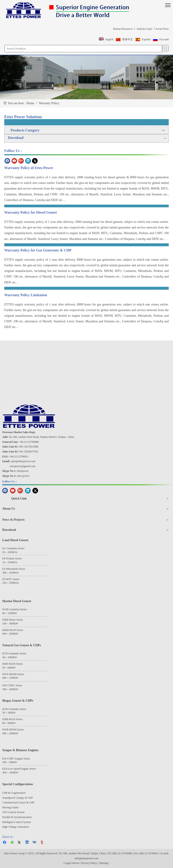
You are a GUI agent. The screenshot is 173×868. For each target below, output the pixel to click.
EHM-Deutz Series (13, 620)
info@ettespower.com (86, 858)
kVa (15, 552)
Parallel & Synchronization (17, 817)
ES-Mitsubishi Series (14, 569)
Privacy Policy (90, 863)
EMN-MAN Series (13, 664)
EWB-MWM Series (13, 730)
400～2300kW (10, 678)
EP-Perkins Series (12, 558)
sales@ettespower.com (23, 461)
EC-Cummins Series (13, 548)
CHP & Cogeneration (14, 793)
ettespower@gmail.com (23, 466)
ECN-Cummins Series (14, 653)
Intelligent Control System (17, 822)
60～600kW (9, 723)
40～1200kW (10, 613)
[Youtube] (14, 161)
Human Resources (123, 29)
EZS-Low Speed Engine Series (19, 769)
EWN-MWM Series (13, 674)
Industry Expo (144, 29)
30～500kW (9, 713)
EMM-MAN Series (13, 630)
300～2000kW (10, 689)
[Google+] (21, 161)
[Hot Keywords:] (165, 48)
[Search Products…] (83, 49)
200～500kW (10, 762)
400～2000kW (10, 634)
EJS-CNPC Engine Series (16, 759)
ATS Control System (13, 812)
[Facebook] (7, 161)
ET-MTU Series (11, 579)
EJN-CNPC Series (12, 685)
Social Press (162, 29)
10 (4, 562)
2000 (10, 552)
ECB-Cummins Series (14, 709)
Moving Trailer (10, 807)
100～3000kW (10, 624)
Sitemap (104, 863)
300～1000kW (10, 773)
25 (9, 562)
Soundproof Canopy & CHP (18, 798)
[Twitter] (35, 161)
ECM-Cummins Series (15, 609)
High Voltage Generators (16, 827)
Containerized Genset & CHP (19, 802)
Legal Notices (72, 863)
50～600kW (9, 668)
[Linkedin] (28, 161)
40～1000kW (10, 657)
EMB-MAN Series (12, 719)
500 (4, 573)
